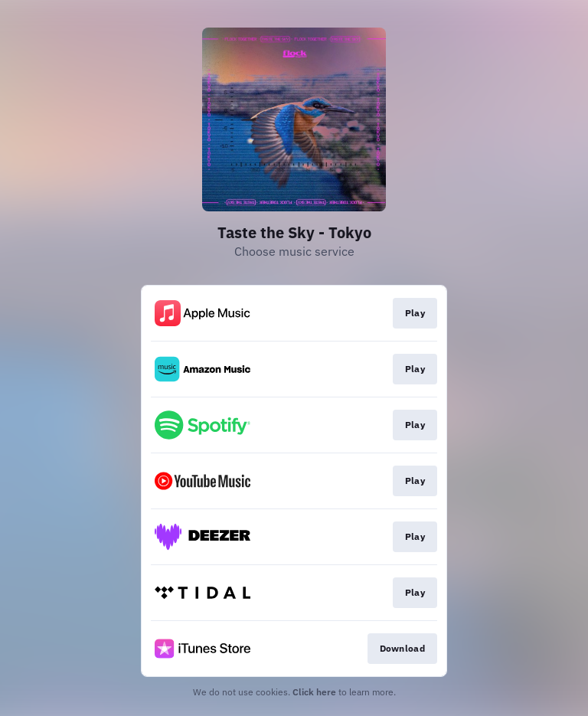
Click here (314, 692)
